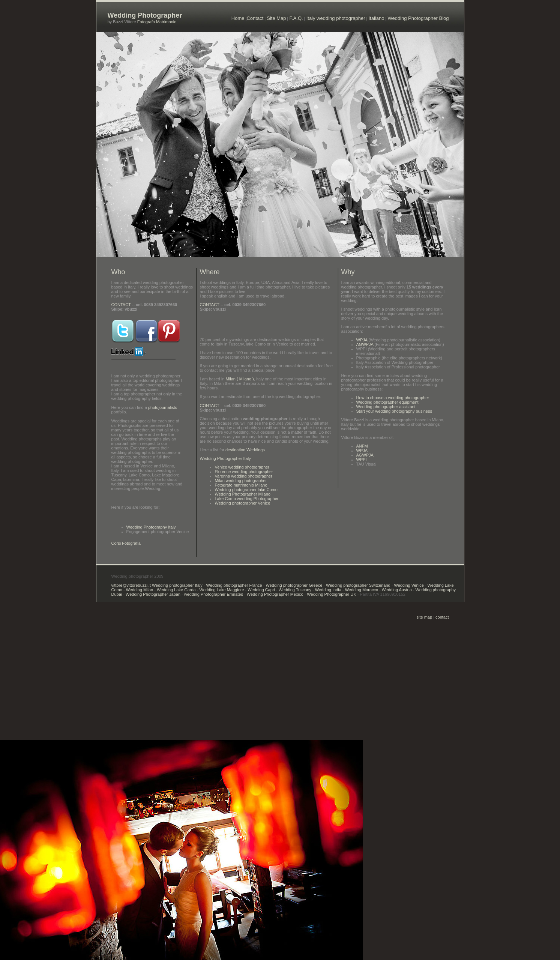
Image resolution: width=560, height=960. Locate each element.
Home (238, 18)
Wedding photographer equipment (387, 402)
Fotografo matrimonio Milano (241, 485)
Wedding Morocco (362, 590)
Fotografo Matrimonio (156, 22)
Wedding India (328, 590)
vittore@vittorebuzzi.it (132, 585)
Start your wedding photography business (394, 411)
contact (442, 617)
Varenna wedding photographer (244, 476)
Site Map (276, 18)
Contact (255, 18)
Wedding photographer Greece (294, 585)
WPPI (362, 460)
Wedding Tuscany (294, 590)
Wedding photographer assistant (386, 407)
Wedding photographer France (234, 585)
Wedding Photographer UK (331, 594)
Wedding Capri (261, 590)
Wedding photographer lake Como (246, 490)
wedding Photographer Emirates (214, 594)
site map (425, 617)
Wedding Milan (140, 590)
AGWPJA (365, 344)
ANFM (362, 446)
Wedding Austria (397, 590)
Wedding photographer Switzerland (358, 585)
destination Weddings (245, 450)
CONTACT (121, 305)
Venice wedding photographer (242, 467)
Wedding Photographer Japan (153, 594)
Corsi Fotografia (126, 543)
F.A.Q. (296, 18)
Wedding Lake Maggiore (222, 590)
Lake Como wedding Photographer (247, 499)
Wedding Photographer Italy (225, 458)
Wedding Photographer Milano (243, 494)
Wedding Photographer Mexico (275, 594)
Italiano (376, 18)
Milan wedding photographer (241, 481)
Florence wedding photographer (244, 472)
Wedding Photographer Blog (418, 18)
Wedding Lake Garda (176, 590)
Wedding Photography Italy (151, 527)
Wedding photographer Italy (177, 585)
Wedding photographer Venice (243, 503)
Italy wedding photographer (336, 18)
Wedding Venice (409, 585)
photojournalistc (163, 407)
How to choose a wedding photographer (393, 398)
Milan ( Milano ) (240, 379)
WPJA (362, 340)
